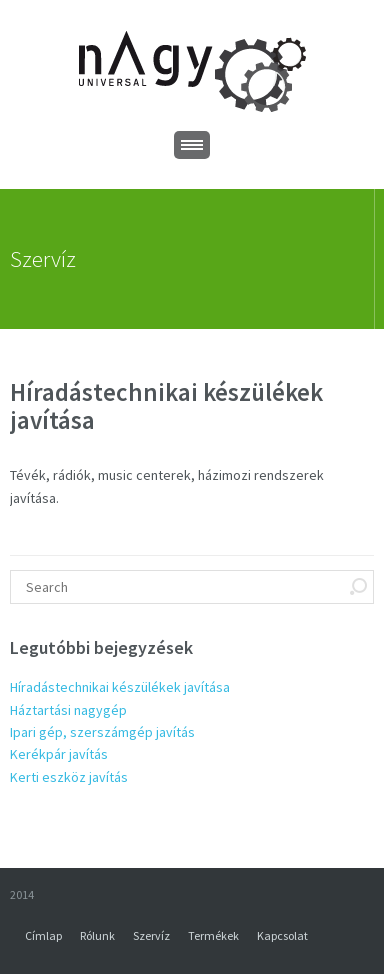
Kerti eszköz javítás (69, 777)
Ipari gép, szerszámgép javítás (102, 732)
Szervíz (151, 935)
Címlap (43, 935)
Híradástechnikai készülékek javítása (120, 687)
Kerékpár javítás (59, 754)
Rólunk (97, 935)
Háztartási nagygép (68, 710)
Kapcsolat (282, 935)
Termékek (213, 935)
